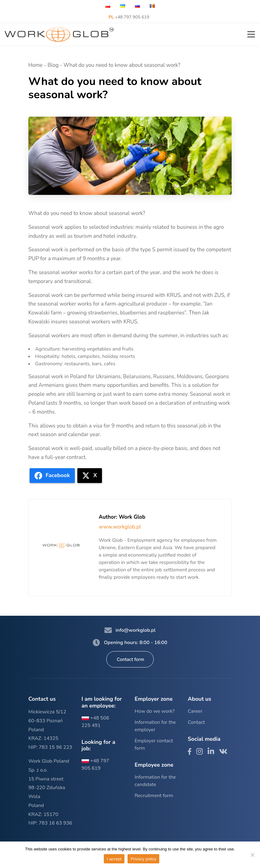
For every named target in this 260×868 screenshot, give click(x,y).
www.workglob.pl (120, 527)
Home (35, 65)
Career (195, 711)
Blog (53, 65)
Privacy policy (143, 859)
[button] (251, 35)
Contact (196, 722)
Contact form (130, 659)
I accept (114, 859)
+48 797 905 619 (129, 17)
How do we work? (155, 711)
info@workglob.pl (130, 630)
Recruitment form (154, 796)
